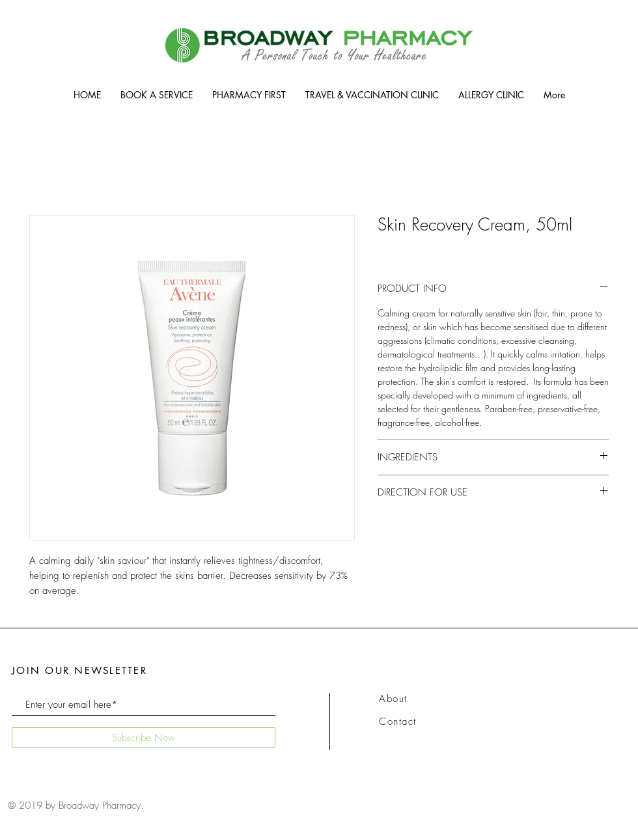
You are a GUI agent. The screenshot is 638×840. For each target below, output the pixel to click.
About (393, 699)
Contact (398, 721)
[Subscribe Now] (144, 738)
